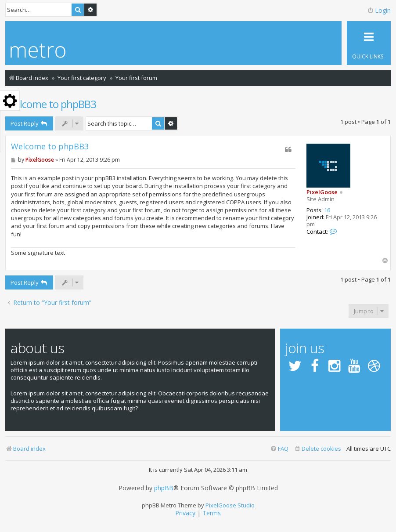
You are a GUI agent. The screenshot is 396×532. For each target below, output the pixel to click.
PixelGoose (322, 192)
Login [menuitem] (379, 10)
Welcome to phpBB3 (51, 104)
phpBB (164, 488)
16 (327, 210)
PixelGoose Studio (230, 505)
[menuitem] (317, 449)
